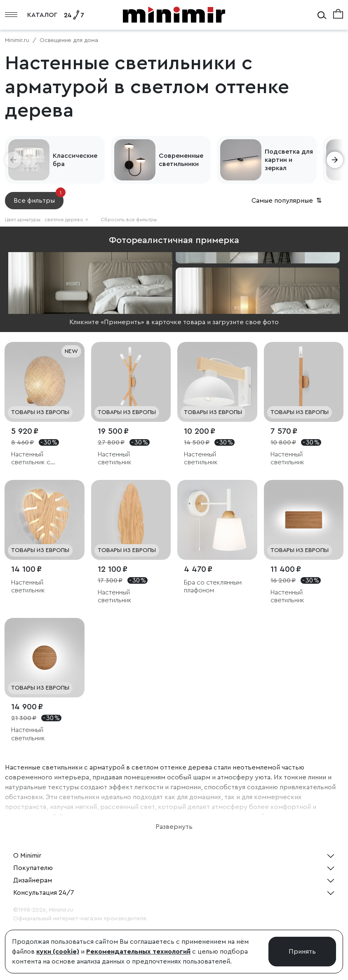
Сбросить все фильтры (129, 220)
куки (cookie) (58, 952)
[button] (13, 160)
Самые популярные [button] (287, 201)
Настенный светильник (115, 458)
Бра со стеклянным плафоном (213, 586)
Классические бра (75, 160)
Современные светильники (181, 160)
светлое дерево (66, 220)
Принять (302, 952)
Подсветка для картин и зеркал (289, 160)
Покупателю (33, 868)
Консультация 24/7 (44, 893)
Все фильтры (39, 198)
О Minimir (27, 856)
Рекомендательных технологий (138, 952)
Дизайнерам (33, 880)
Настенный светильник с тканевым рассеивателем (35, 459)
